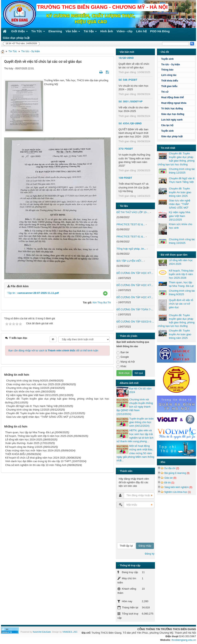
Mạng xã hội (126, 362)
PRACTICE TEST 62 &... (131, 224)
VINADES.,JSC (70, 632)
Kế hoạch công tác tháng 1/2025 (24, 447)
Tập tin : (33, 293)
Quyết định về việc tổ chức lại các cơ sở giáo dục (181, 304)
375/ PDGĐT (126, 149)
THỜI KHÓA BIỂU (15, 454)
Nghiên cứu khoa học (177, 492)
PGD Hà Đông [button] (160, 31)
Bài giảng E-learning (177, 473)
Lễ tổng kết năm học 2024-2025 (24, 440)
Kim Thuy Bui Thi (102, 303)
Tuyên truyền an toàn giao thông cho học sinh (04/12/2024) (141, 422)
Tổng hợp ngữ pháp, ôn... (131, 249)
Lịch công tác (169, 75)
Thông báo (167, 70)
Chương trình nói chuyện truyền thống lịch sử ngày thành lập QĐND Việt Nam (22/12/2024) (135, 407)
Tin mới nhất (168, 148)
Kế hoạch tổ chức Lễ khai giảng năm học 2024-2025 (35, 458)
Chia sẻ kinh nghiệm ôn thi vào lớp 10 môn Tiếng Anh (36, 465)
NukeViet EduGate (42, 632)
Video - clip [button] (125, 31)
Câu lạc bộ (167, 125)
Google (123, 357)
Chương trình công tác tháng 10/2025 (28, 388)
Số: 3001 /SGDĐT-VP (131, 101)
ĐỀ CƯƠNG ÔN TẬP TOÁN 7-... (135, 309)
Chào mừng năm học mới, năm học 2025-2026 (33, 384)
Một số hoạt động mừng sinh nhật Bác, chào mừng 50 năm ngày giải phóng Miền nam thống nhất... (135, 453)
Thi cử (165, 92)
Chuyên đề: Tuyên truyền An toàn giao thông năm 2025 (38, 413)
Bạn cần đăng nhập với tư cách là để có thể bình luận (53, 350)
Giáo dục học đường (173, 114)
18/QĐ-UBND (126, 58)
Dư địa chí (172, 468)
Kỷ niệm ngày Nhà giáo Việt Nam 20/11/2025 (32, 395)
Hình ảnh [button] (107, 31)
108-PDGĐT (125, 178)
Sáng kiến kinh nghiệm (178, 487)
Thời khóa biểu (170, 81)
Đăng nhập (145, 546)
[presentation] (133, 525)
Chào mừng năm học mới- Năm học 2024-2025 (33, 450)
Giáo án (170, 478)
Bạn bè (123, 352)
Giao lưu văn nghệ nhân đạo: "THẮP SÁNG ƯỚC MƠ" (37, 417)
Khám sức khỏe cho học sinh (23, 392)
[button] (105, 293)
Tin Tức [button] (38, 32)
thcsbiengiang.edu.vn (184, 640)
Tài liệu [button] (90, 32)
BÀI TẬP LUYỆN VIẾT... (130, 261)
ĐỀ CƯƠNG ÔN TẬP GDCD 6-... (135, 322)
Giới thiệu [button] (19, 32)
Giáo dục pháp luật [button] (16, 38)
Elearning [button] (55, 31)
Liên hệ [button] (141, 31)
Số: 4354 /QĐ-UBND (130, 123)
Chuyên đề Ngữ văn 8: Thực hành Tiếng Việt (32, 406)
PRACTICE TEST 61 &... (131, 237)
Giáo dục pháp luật (172, 136)
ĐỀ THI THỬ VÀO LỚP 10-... (133, 212)
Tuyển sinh (167, 59)
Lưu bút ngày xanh (172, 120)
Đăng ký (150, 554)
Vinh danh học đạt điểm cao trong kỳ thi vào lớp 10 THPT (38, 461)
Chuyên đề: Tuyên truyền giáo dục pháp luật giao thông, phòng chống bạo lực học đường (176, 159)
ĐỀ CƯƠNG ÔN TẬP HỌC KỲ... (135, 273)
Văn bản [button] (73, 32)
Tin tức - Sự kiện (31, 51)
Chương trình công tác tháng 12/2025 (28, 410)
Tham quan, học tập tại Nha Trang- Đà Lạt (30, 432)
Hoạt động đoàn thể (172, 97)
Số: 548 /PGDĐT (128, 80)
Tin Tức (13, 51)
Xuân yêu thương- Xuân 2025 (22, 443)
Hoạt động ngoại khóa (174, 103)
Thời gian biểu (169, 86)
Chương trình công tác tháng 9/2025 (27, 381)
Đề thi (169, 483)
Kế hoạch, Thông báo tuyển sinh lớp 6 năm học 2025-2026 (39, 436)
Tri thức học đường (172, 109)
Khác (121, 366)
